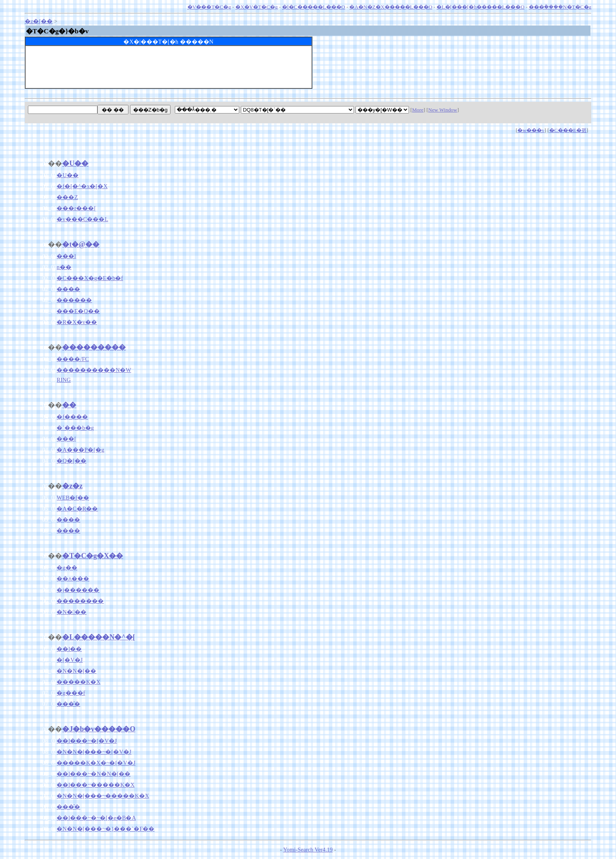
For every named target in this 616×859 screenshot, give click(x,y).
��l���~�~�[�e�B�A (96, 818)
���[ (66, 439)
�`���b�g (75, 428)
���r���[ (76, 208)
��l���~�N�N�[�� (93, 774)
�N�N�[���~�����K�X (103, 796)
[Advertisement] (169, 70)
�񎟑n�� (64, 267)
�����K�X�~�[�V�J (96, 763)
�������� (80, 601)
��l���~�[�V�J (87, 741)
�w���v (531, 130)
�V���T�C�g (209, 7)
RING (64, 380)
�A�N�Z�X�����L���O (391, 7)
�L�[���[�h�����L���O (480, 7)
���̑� (68, 704)
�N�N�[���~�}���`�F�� (105, 829)
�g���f (71, 693)
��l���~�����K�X (95, 785)
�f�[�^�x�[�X (82, 186)
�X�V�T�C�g (257, 7)
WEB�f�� (73, 498)
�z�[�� (39, 21)
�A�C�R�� (77, 509)
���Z (67, 197)
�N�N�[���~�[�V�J (94, 752)
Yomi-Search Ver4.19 (308, 850)
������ (74, 300)
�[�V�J (70, 660)
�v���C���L (82, 219)
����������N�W (94, 370)
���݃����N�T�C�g (560, 7)
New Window (443, 110)
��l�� (69, 649)
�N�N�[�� (76, 671)
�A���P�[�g (80, 450)
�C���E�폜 (568, 130)
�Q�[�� (71, 461)
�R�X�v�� (77, 322)
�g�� (67, 568)
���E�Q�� (78, 311)
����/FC (73, 359)
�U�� (68, 175)
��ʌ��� (73, 579)
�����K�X (78, 682)
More (418, 110)
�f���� (72, 417)
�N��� (71, 612)
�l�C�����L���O (313, 7)
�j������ (78, 590)
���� (68, 289)
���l (66, 256)
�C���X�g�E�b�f (90, 278)
